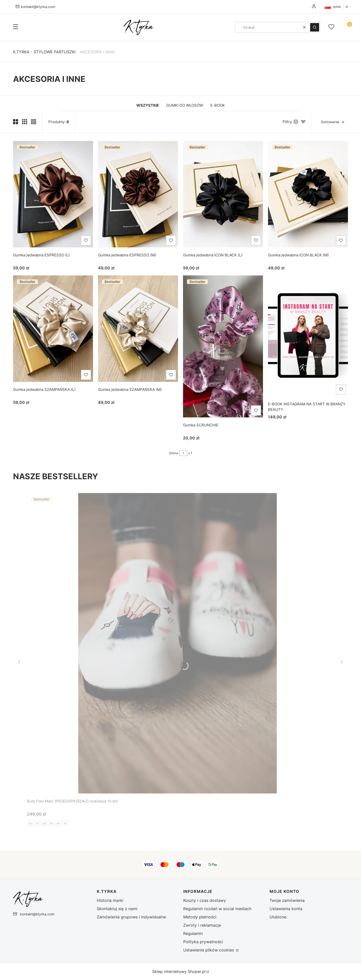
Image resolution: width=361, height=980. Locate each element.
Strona (174, 453)
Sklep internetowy (179, 971)
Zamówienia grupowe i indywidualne (131, 917)
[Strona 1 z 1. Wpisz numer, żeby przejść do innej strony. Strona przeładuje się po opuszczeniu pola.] (183, 453)
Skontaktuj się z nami (117, 909)
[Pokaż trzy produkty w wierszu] (25, 122)
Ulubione (278, 917)
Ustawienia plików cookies (209, 950)
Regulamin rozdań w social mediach (217, 909)
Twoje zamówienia (287, 900)
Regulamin (193, 933)
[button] (16, 27)
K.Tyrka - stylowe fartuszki (44, 52)
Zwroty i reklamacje (202, 925)
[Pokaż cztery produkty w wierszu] (34, 122)
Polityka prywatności (203, 942)
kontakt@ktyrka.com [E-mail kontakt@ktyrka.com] (38, 7)
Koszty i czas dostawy (205, 900)
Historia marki (110, 900)
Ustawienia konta (286, 909)
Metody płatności (200, 917)
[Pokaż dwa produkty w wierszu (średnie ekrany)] (16, 122)
